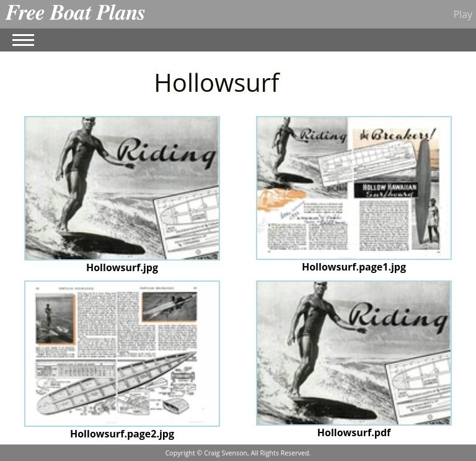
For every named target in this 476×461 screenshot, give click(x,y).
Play (463, 14)
